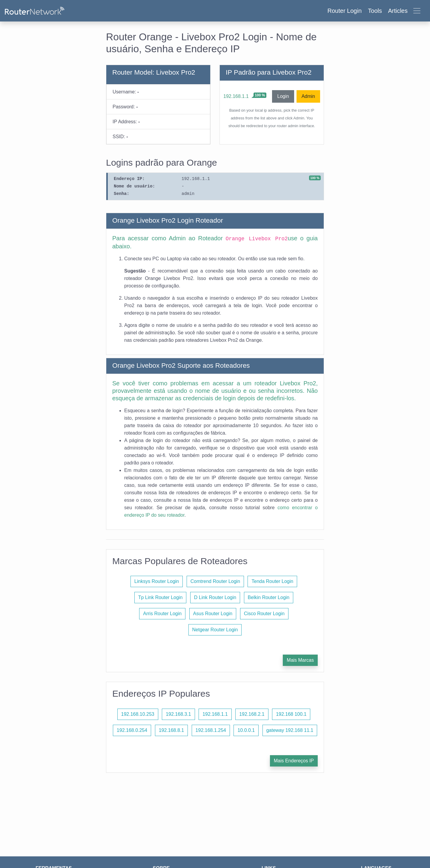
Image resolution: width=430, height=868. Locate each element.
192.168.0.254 (132, 730)
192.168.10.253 (138, 714)
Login (283, 96)
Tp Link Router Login (161, 597)
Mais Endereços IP (294, 761)
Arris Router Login (162, 614)
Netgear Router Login (215, 630)
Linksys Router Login (157, 581)
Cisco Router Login (264, 614)
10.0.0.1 (246, 730)
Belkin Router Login (269, 597)
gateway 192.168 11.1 (290, 730)
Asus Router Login (213, 614)
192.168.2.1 (252, 714)
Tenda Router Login (272, 581)
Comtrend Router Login (215, 581)
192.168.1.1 (236, 96)
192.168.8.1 (172, 730)
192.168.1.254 (211, 730)
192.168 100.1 (291, 714)
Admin (308, 96)
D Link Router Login (215, 597)
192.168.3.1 (178, 714)
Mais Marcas (300, 660)
